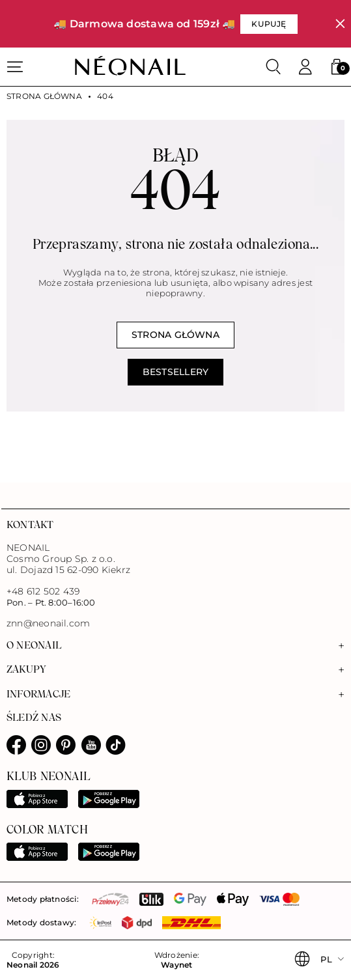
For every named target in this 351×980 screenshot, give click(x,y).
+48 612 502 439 (43, 591)
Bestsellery (175, 372)
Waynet (176, 965)
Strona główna (44, 96)
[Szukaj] (274, 67)
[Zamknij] (340, 24)
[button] (337, 67)
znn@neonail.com (48, 623)
